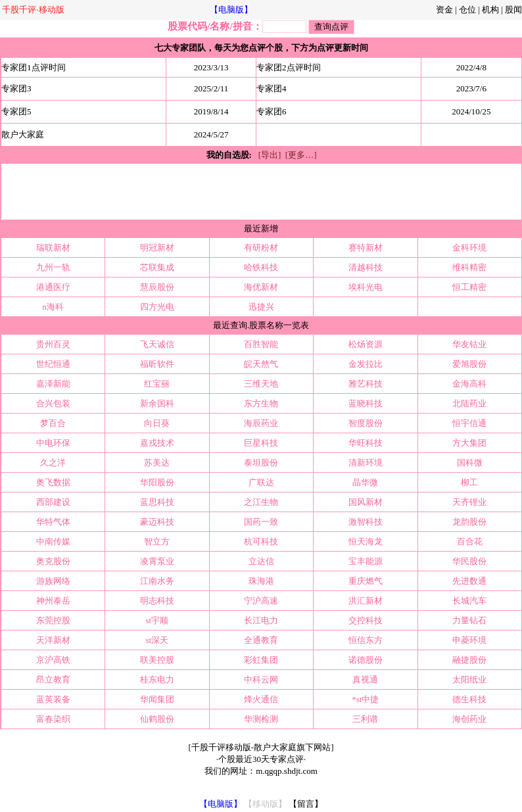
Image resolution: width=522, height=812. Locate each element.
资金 (444, 10)
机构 (490, 10)
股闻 (513, 10)
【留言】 (306, 804)
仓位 (467, 10)
